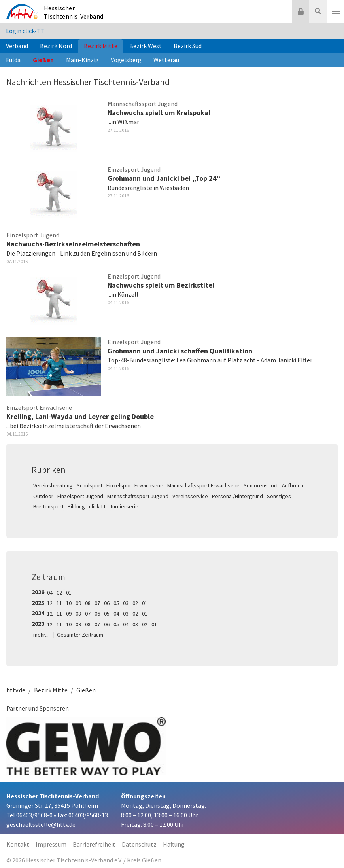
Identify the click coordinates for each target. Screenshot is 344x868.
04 (50, 593)
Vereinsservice (190, 496)
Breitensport (48, 506)
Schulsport (90, 485)
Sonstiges (279, 496)
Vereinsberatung (53, 485)
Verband (17, 46)
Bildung (76, 506)
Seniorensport (261, 485)
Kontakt (18, 844)
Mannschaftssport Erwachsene (203, 485)
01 (69, 593)
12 (50, 603)
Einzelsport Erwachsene (135, 485)
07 (97, 603)
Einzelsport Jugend (80, 496)
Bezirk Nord (56, 46)
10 (69, 603)
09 (78, 603)
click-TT (97, 506)
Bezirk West (146, 46)
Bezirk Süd (188, 46)
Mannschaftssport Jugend (138, 496)
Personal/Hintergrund (237, 496)
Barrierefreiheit (94, 844)
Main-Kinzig (82, 60)
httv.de (16, 690)
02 (59, 593)
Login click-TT (25, 31)
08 (88, 603)
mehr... (41, 635)
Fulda (13, 60)
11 (59, 603)
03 (126, 603)
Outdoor (43, 496)
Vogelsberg (126, 60)
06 (107, 603)
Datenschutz (139, 844)
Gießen (43, 60)
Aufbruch (293, 485)
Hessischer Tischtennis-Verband (74, 12)
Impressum (51, 844)
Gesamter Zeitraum (80, 635)
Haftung (174, 844)
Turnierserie (124, 506)
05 (116, 603)
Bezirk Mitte (101, 46)
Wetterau (166, 60)
